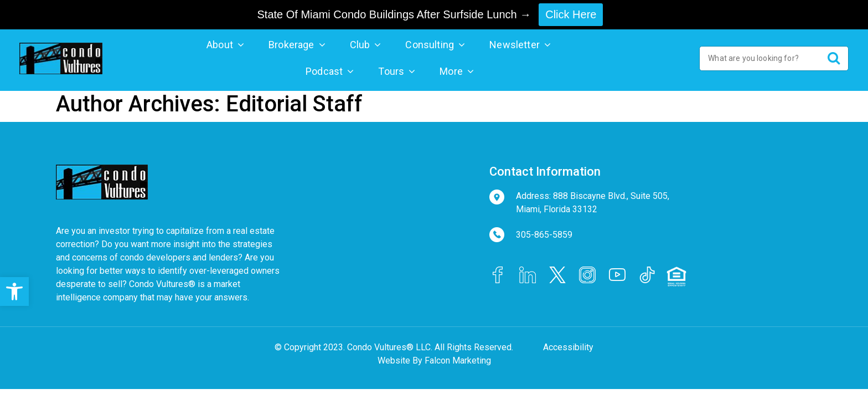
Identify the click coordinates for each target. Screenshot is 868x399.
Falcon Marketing (458, 360)
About (220, 45)
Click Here (571, 14)
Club (360, 45)
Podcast (324, 71)
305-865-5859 (544, 235)
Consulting (430, 45)
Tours (391, 71)
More (451, 71)
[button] (14, 291)
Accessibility (568, 347)
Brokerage (291, 45)
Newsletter (515, 45)
